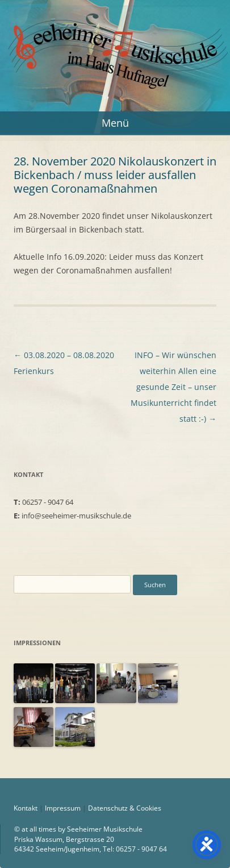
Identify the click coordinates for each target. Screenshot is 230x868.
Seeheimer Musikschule (115, 30)
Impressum (63, 808)
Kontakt (26, 808)
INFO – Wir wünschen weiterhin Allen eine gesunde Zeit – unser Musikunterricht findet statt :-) (173, 387)
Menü (115, 123)
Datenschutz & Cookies (125, 808)
